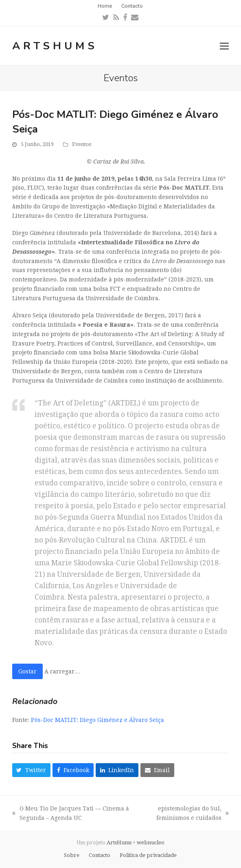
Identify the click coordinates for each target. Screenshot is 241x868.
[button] (224, 46)
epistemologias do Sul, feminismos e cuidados (184, 814)
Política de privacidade (148, 855)
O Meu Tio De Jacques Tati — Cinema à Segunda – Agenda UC (71, 814)
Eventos (82, 144)
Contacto (100, 855)
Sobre (72, 855)
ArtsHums (55, 46)
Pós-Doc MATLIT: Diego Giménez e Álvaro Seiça (97, 720)
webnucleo (151, 843)
